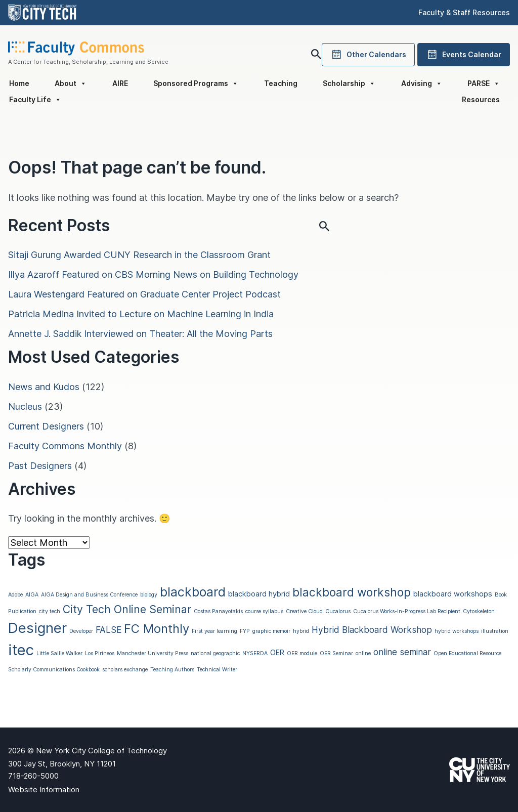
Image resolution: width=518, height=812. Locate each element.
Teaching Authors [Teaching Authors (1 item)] (172, 670)
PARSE (484, 83)
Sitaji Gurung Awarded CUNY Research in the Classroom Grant (139, 255)
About (71, 83)
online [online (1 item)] (363, 653)
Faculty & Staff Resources (464, 12)
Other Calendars (368, 55)
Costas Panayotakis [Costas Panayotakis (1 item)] (218, 611)
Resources (481, 99)
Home (19, 83)
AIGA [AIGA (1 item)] (32, 595)
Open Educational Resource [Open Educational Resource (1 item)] (467, 653)
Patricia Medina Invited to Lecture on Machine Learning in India (141, 314)
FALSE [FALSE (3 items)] (109, 630)
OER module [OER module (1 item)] (302, 653)
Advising (422, 83)
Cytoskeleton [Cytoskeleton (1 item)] (479, 611)
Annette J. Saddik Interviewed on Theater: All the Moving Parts (140, 334)
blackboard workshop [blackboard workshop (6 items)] (352, 592)
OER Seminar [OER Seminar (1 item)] (336, 653)
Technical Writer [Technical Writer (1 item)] (217, 670)
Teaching (281, 83)
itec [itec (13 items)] (21, 650)
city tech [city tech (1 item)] (50, 611)
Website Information (44, 789)
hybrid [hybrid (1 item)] (301, 631)
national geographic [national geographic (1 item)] (215, 653)
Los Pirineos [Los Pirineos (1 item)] (100, 653)
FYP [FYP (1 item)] (245, 631)
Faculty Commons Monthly (65, 446)
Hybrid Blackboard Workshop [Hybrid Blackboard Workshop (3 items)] (372, 630)
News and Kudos (44, 387)
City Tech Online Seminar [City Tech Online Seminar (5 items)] (127, 609)
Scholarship (349, 83)
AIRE (120, 83)
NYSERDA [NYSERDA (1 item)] (255, 653)
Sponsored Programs (196, 83)
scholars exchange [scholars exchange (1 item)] (125, 670)
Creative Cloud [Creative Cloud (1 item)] (304, 611)
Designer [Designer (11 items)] (37, 628)
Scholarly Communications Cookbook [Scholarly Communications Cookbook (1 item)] (54, 670)
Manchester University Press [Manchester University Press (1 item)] (153, 653)
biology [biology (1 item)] (149, 595)
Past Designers (40, 466)
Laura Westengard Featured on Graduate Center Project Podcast (144, 294)
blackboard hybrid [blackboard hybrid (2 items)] (259, 594)
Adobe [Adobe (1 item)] (15, 595)
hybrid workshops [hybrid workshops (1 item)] (457, 631)
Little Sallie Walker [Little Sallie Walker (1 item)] (59, 653)
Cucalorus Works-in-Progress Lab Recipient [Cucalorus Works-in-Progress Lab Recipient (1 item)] (407, 611)
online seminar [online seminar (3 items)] (402, 652)
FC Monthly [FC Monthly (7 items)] (157, 629)
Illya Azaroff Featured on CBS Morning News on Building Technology (153, 274)
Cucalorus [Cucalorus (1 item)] (338, 611)
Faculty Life (35, 100)
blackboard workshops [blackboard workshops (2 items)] (453, 594)
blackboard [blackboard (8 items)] (193, 592)
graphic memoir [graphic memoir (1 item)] (271, 631)
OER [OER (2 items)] (277, 653)
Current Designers (46, 426)
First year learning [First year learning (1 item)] (214, 631)
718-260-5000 (33, 776)
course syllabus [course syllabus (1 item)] (264, 611)
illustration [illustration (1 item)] (495, 631)
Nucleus (25, 407)
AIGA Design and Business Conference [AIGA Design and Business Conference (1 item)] (89, 595)
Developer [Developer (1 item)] (81, 631)
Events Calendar (464, 55)
